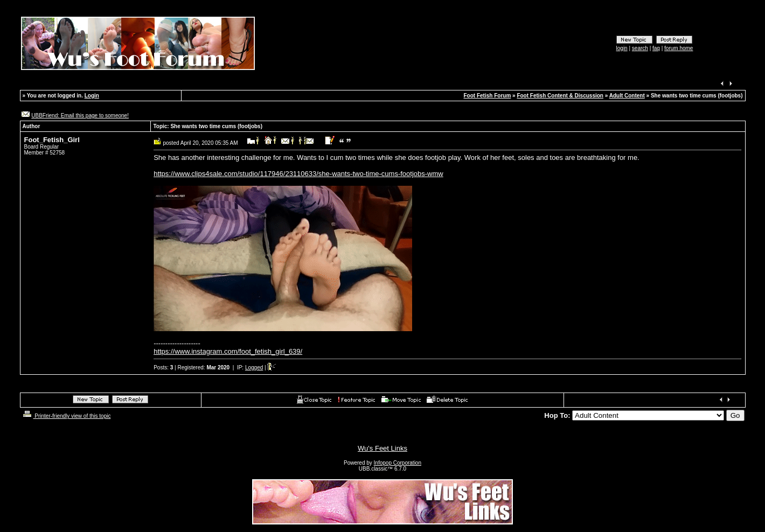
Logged (254, 367)
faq (656, 48)
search (640, 48)
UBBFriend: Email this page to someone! (80, 115)
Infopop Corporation (398, 463)
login (622, 48)
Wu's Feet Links (382, 448)
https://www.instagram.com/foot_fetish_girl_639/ (228, 351)
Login (92, 96)
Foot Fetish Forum (488, 96)
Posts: (163, 367)
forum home (679, 48)
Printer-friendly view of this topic (66, 416)
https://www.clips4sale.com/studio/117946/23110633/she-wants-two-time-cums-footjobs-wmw (298, 174)
